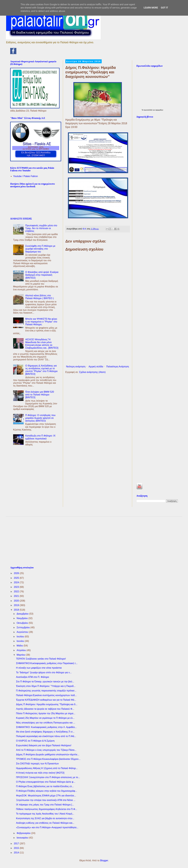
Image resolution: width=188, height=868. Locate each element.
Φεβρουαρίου (24, 833)
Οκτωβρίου (23, 623)
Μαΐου (20, 646)
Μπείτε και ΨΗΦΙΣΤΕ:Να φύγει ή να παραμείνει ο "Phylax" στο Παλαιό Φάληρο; (41, 322)
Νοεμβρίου (23, 618)
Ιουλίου (21, 637)
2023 (17, 587)
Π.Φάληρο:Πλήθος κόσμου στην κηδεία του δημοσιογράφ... (47, 791)
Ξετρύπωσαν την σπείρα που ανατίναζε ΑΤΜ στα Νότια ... (46, 800)
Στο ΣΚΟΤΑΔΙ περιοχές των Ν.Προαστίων (37, 764)
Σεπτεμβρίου (24, 627)
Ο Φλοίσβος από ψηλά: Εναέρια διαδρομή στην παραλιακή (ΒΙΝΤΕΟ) (42, 275)
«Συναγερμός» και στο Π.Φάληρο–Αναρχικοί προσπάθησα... (47, 827)
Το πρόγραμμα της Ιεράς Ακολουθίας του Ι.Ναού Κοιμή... (45, 814)
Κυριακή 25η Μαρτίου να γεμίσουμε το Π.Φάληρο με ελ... (45, 718)
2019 (17, 605)
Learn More (151, 8)
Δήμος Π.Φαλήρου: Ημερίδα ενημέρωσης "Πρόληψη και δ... (47, 704)
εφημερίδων (159, 110)
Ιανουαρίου (23, 838)
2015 (17, 848)
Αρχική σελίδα (96, 367)
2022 (17, 592)
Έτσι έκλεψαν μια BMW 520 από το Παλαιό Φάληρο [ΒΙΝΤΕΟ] (40, 395)
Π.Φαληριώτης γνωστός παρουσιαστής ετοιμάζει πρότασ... (46, 691)
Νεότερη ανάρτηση (76, 367)
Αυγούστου (23, 632)
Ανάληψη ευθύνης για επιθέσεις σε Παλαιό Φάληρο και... (45, 823)
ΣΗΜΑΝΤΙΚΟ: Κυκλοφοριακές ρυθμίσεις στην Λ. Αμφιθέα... (46, 727)
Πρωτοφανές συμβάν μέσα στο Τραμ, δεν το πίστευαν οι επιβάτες (41, 228)
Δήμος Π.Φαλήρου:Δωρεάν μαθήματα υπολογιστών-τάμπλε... (48, 754)
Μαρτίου (21, 655)
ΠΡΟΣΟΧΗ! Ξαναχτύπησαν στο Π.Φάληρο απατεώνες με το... (48, 777)
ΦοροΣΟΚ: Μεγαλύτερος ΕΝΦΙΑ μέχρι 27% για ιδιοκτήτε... (46, 796)
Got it (164, 8)
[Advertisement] (98, 340)
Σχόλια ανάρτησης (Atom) (92, 372)
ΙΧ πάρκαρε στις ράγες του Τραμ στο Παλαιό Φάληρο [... (45, 805)
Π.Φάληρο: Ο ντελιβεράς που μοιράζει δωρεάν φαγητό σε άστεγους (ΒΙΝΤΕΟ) (40, 418)
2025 (17, 578)
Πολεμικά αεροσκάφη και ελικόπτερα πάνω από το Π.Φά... (46, 736)
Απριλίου (22, 650)
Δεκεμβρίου (23, 614)
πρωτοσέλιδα (148, 110)
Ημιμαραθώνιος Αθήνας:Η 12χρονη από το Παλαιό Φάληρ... (47, 768)
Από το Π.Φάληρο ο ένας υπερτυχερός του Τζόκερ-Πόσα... (46, 750)
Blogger (104, 860)
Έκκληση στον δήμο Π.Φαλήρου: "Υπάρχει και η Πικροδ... (46, 686)
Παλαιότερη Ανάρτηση (118, 367)
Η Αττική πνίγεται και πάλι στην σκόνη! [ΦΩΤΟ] (40, 773)
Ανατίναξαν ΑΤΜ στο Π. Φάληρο (33, 677)
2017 (17, 844)
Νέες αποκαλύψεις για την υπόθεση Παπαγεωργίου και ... (46, 723)
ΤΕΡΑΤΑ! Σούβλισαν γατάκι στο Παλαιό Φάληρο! (41, 659)
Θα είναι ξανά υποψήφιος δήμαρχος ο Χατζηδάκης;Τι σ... (45, 732)
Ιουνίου (21, 641)
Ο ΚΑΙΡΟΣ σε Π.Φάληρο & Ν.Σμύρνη (35, 741)
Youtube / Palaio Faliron (25, 176)
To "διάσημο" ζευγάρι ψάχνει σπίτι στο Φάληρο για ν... (44, 672)
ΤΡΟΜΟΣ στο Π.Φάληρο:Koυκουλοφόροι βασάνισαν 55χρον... (48, 759)
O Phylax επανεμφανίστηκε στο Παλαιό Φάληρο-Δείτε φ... (46, 782)
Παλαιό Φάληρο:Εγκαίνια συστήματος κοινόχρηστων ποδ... (46, 695)
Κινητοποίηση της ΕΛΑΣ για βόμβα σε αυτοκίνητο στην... (45, 818)
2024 (17, 582)
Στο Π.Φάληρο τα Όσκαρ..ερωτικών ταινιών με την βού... (45, 682)
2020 (17, 601)
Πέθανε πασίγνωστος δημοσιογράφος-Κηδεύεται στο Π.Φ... (47, 809)
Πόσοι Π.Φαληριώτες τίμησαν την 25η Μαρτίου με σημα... (46, 713)
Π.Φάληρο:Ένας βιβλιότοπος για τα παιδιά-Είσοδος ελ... (45, 786)
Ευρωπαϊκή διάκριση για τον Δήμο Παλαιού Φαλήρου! (44, 745)
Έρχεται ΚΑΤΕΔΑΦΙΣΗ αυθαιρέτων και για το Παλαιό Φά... (46, 700)
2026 (17, 573)
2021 (17, 596)
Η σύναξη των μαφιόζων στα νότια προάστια (39, 668)
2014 (17, 853)
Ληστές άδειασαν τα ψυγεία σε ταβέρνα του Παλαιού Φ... (45, 709)
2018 (17, 610)
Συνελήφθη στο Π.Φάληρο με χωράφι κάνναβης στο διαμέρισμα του (40, 249)
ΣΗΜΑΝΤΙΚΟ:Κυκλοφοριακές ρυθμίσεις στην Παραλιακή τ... (47, 663)
